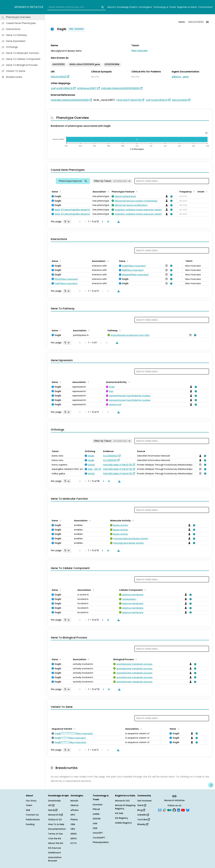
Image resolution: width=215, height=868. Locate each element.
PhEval (96, 809)
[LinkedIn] (179, 810)
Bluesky (143, 824)
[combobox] (76, 7)
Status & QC (55, 820)
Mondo (74, 801)
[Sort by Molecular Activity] (133, 520)
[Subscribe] (160, 810)
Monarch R (55, 815)
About (111, 7)
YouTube (144, 820)
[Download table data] (118, 222)
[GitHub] (174, 810)
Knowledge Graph (127, 7)
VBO (73, 829)
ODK (95, 828)
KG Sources (55, 848)
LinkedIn (143, 815)
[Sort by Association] (108, 191)
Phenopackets (101, 842)
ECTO (74, 843)
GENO (74, 834)
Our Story (31, 801)
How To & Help (56, 824)
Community (205, 7)
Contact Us (32, 815)
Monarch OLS (122, 801)
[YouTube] (183, 810)
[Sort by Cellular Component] (145, 590)
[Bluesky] (188, 810)
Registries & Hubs (187, 7)
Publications (33, 820)
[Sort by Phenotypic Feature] (136, 191)
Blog (141, 810)
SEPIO (74, 839)
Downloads (54, 801)
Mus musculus (139, 50)
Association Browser (55, 859)
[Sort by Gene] (60, 191)
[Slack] (164, 810)
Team (29, 805)
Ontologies (145, 7)
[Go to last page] (107, 222)
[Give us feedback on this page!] (211, 785)
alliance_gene (180, 77)
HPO (73, 815)
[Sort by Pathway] (119, 330)
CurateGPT (99, 838)
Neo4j (53, 810)
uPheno (75, 810)
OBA (73, 824)
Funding (30, 824)
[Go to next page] (102, 222)
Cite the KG (55, 839)
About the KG (56, 843)
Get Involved (144, 801)
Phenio (74, 820)
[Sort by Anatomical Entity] (128, 382)
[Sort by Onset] (206, 191)
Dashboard (54, 853)
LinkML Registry (123, 823)
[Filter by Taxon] (112, 181)
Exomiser (98, 805)
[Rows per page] (67, 222)
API (51, 805)
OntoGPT (98, 833)
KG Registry (122, 818)
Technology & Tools (164, 7)
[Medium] (169, 810)
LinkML (96, 814)
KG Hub (119, 813)
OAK (95, 823)
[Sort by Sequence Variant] (74, 729)
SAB (28, 810)
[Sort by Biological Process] (136, 659)
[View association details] (171, 196)
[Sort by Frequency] (193, 191)
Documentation (57, 829)
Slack (142, 805)
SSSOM (97, 819)
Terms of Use (55, 834)
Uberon (75, 805)
